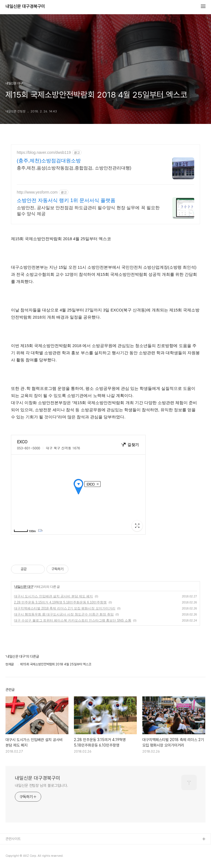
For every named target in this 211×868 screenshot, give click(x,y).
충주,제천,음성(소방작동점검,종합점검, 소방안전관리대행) (74, 168)
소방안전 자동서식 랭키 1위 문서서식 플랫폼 (66, 200)
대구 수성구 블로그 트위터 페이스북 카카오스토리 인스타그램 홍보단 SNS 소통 (73, 620)
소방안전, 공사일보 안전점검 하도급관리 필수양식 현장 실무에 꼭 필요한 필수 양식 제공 (88, 211)
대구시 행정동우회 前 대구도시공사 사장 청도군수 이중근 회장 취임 (64, 614)
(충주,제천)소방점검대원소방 (49, 161)
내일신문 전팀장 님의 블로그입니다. (41, 785)
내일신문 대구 (24, 587)
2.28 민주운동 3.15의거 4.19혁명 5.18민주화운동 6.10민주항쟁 (60, 602)
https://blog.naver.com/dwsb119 (44, 152)
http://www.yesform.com (37, 192)
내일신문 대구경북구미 (25, 7)
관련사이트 (13, 839)
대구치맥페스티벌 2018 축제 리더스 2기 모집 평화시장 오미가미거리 (65, 608)
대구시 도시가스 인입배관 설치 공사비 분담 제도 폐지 (53, 596)
